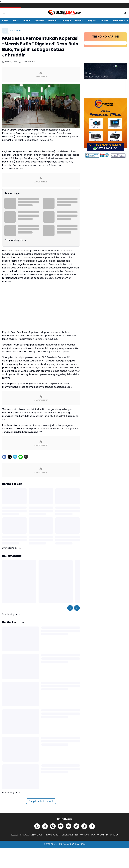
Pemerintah (119, 21)
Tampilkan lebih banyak (41, 801)
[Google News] (68, 826)
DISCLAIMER (67, 835)
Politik (16, 21)
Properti (92, 21)
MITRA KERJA (112, 835)
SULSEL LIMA (57, 844)
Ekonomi (39, 21)
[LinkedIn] (84, 826)
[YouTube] (61, 826)
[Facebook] (4, 457)
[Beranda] (5, 31)
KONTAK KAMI (98, 835)
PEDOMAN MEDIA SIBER (31, 835)
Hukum (27, 21)
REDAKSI (14, 835)
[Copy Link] (26, 457)
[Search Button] (125, 13)
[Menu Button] (4, 13)
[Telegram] (15, 457)
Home (5, 21)
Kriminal (52, 21)
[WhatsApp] (21, 457)
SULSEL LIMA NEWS (77, 844)
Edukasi (79, 21)
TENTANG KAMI (82, 835)
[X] (10, 457)
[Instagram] (53, 826)
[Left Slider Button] (70, 608)
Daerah (104, 21)
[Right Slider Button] (126, 21)
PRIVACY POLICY (52, 835)
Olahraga (66, 21)
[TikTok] (76, 826)
